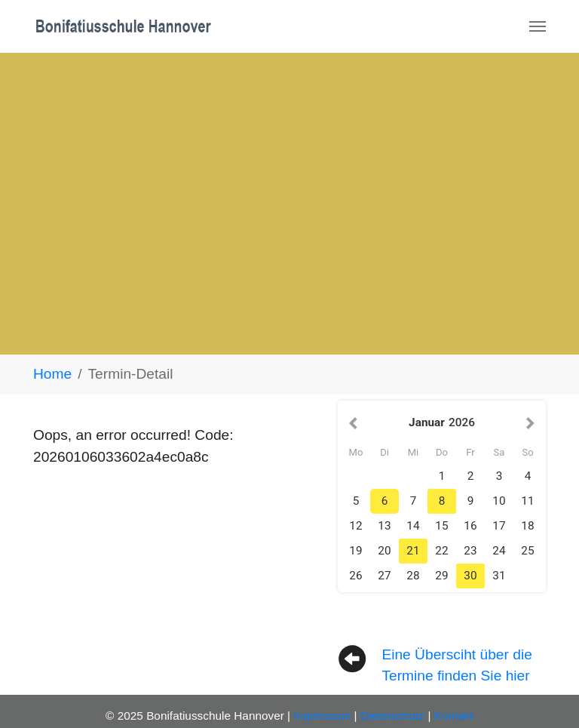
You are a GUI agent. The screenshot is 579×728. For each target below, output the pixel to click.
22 (441, 551)
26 (355, 576)
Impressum (322, 716)
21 (413, 551)
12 (355, 526)
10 (499, 501)
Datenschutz (392, 716)
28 (413, 576)
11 (527, 501)
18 (527, 526)
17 (499, 526)
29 (441, 576)
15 (441, 526)
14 (413, 526)
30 (470, 576)
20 (384, 551)
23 (470, 551)
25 (527, 551)
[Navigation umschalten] (538, 26)
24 (499, 551)
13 (384, 526)
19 (355, 551)
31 (499, 576)
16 (470, 526)
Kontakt (454, 716)
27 (384, 576)
